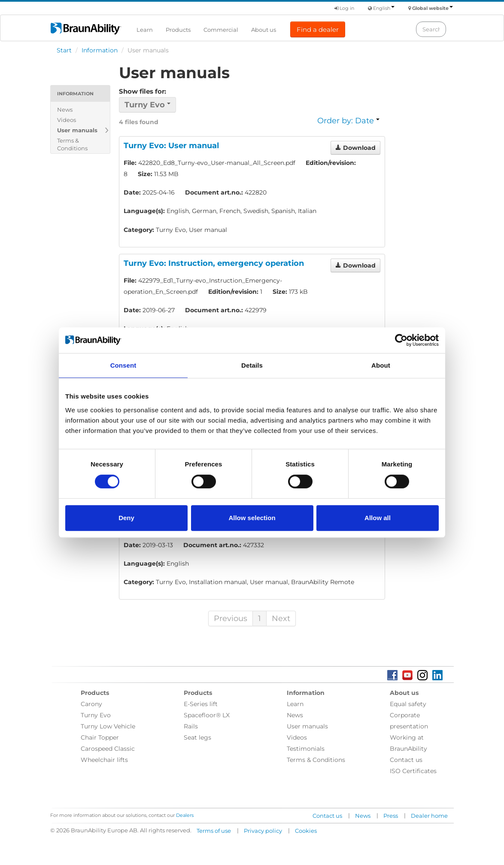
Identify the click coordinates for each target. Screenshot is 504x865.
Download (355, 148)
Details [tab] (252, 365)
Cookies (306, 831)
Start (64, 50)
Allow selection (252, 518)
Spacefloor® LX (207, 715)
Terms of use (214, 831)
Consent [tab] (123, 365)
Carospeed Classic (108, 749)
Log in (344, 8)
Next (281, 618)
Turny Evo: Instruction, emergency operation (214, 263)
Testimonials (306, 749)
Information (100, 50)
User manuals (77, 130)
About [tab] (381, 365)
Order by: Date (348, 121)
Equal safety (408, 704)
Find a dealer (318, 29)
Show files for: (143, 91)
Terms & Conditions (72, 144)
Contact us (406, 760)
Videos (67, 120)
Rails (191, 726)
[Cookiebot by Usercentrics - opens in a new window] (401, 340)
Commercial (221, 30)
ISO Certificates (413, 771)
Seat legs (197, 737)
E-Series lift (201, 704)
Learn (145, 30)
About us (264, 30)
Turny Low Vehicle (108, 726)
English (384, 8)
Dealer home (429, 816)
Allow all (378, 518)
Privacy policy (263, 831)
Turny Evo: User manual (171, 146)
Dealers (185, 815)
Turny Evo (96, 715)
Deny (126, 518)
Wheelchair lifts (104, 760)
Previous (231, 618)
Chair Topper (100, 737)
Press (391, 816)
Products (178, 30)
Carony (91, 704)
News (65, 110)
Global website (433, 8)
